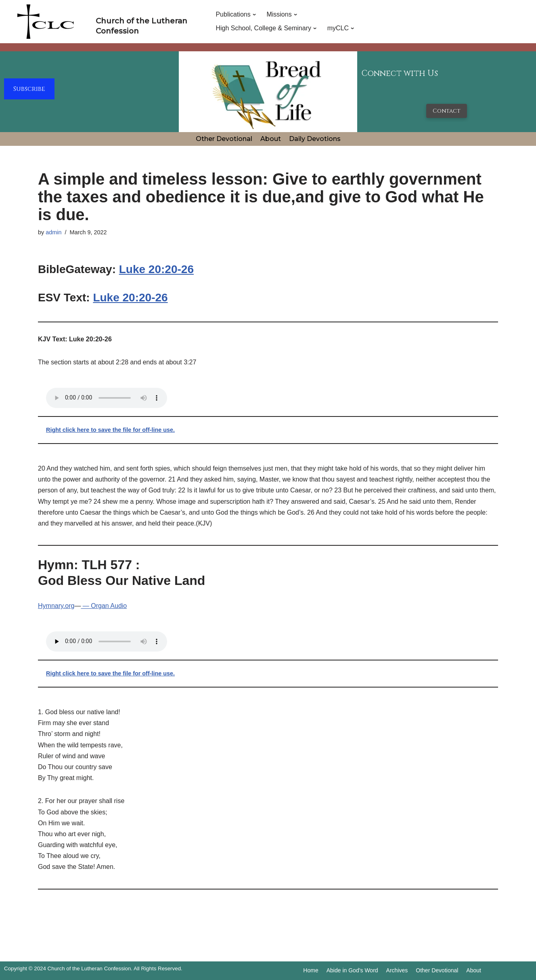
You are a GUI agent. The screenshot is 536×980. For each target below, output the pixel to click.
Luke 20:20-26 (156, 269)
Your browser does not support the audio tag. (107, 398)
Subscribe (29, 89)
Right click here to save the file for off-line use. (110, 430)
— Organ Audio (104, 606)
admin (53, 232)
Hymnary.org (56, 606)
